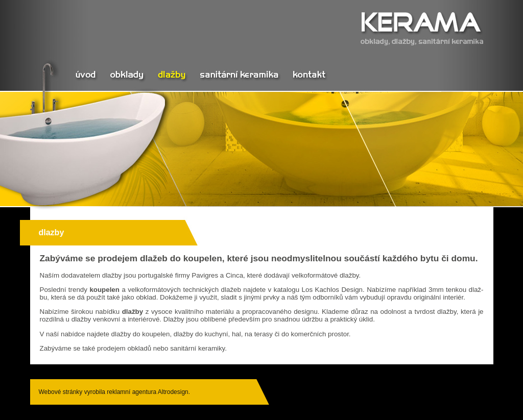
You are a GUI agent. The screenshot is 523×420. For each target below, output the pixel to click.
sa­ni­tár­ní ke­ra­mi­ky (197, 348)
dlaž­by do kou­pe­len (141, 334)
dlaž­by (112, 275)
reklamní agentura (132, 392)
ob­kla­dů (139, 348)
